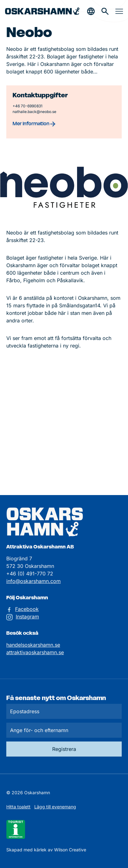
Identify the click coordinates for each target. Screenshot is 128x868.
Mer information (34, 123)
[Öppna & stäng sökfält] (91, 11)
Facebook (27, 609)
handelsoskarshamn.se (33, 645)
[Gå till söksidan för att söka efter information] (105, 11)
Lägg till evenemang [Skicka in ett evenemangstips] (55, 807)
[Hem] (42, 11)
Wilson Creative (70, 850)
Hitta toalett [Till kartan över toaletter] (18, 807)
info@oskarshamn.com (33, 581)
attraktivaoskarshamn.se (35, 652)
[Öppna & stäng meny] (119, 11)
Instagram (27, 617)
